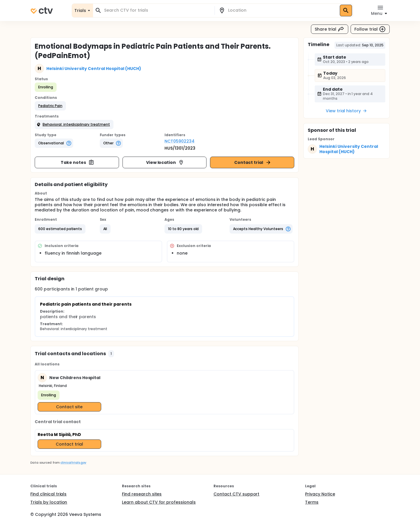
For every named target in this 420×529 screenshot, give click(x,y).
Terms (312, 502)
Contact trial (253, 162)
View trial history (346, 111)
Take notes (77, 162)
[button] (50, 106)
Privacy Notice (320, 494)
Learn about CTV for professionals (159, 502)
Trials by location (49, 502)
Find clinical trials (48, 494)
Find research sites (142, 494)
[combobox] (157, 10)
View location (165, 162)
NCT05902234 (180, 141)
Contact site (69, 407)
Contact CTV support (236, 494)
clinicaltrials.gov (73, 463)
